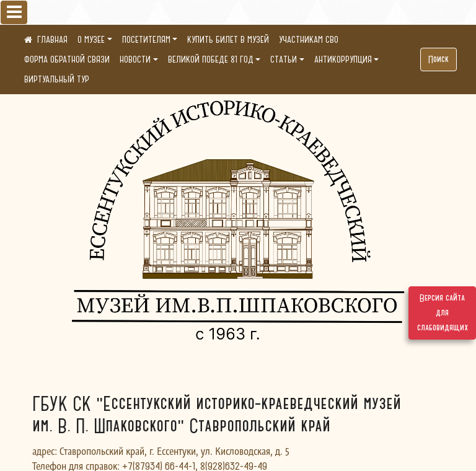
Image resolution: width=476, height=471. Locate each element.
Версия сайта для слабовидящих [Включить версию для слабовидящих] (443, 313)
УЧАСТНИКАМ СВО (309, 40)
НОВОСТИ (135, 59)
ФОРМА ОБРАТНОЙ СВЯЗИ (67, 59)
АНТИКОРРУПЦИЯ (343, 59)
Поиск (439, 59)
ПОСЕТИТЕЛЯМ (146, 40)
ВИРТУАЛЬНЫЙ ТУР (57, 79)
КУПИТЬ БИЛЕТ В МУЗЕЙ (228, 40)
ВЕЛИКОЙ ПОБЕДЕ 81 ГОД (211, 59)
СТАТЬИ (284, 59)
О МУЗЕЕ (91, 40)
